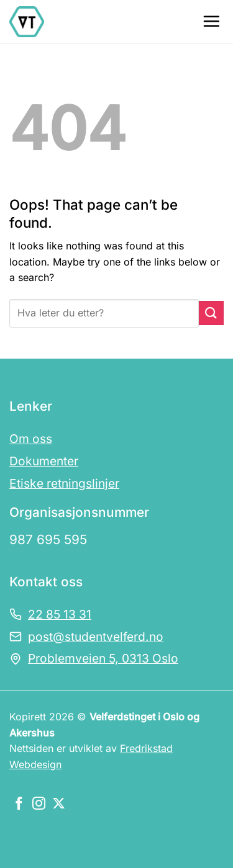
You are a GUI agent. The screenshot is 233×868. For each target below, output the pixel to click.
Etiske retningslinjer (64, 483)
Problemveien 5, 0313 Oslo (103, 658)
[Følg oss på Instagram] (39, 804)
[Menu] (211, 21)
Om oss (31, 439)
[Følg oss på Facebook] (19, 804)
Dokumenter (44, 461)
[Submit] (211, 313)
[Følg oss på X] (59, 804)
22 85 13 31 (60, 614)
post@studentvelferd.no (96, 637)
